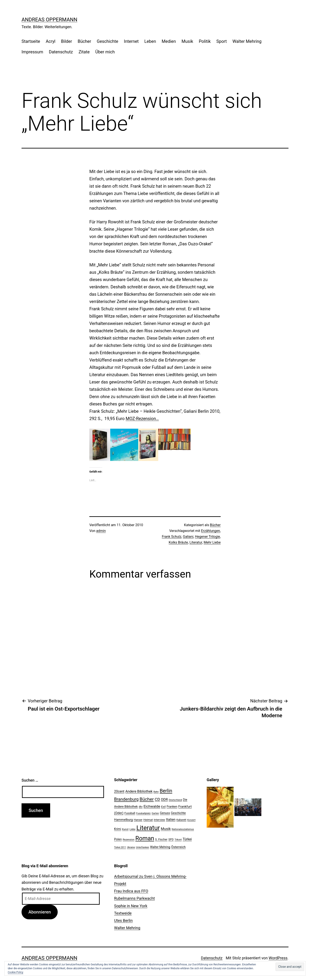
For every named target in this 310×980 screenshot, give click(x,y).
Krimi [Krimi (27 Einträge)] (118, 829)
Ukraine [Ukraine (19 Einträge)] (131, 847)
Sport (222, 41)
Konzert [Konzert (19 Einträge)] (191, 820)
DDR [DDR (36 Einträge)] (164, 800)
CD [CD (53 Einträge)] (157, 799)
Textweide (123, 913)
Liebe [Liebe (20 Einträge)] (133, 829)
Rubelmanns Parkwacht (134, 898)
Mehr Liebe (212, 542)
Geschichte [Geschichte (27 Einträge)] (178, 813)
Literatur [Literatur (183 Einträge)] (148, 828)
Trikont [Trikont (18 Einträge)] (178, 840)
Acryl (50, 41)
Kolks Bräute (178, 542)
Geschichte (108, 41)
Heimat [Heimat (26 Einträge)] (148, 820)
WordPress (278, 958)
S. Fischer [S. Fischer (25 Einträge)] (161, 839)
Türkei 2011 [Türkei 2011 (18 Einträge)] (120, 847)
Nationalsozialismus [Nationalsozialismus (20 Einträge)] (183, 829)
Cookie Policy (15, 972)
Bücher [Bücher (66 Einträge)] (147, 799)
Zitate (84, 52)
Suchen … (30, 780)
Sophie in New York (131, 906)
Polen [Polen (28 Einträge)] (118, 839)
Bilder (67, 41)
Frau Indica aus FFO (131, 891)
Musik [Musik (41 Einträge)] (166, 829)
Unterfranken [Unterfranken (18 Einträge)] (142, 847)
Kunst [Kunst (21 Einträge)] (125, 829)
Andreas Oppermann (49, 20)
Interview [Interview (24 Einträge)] (159, 820)
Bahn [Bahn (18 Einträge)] (156, 792)
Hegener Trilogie (207, 537)
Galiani (188, 537)
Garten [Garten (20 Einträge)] (155, 813)
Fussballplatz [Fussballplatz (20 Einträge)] (143, 813)
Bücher (84, 41)
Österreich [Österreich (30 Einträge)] (178, 847)
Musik (187, 41)
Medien (169, 41)
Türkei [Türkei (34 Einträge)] (187, 839)
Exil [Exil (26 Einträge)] (164, 807)
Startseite (31, 41)
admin (101, 531)
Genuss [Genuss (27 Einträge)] (165, 813)
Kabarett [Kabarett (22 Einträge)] (181, 820)
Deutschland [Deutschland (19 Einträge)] (175, 800)
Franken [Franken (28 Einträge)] (172, 807)
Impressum (32, 52)
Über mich (105, 52)
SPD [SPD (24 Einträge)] (171, 839)
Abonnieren (40, 912)
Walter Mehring (247, 41)
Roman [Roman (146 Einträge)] (145, 838)
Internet (131, 41)
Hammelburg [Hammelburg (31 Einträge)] (123, 820)
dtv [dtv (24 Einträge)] (141, 807)
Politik (205, 41)
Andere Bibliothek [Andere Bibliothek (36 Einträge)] (139, 791)
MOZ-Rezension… (142, 419)
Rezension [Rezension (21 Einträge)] (129, 839)
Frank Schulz (172, 537)
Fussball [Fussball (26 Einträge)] (130, 813)
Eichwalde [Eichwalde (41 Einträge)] (152, 806)
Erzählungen (211, 531)
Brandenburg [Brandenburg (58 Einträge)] (126, 799)
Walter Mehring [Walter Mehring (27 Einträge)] (160, 847)
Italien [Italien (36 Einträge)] (171, 820)
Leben (150, 41)
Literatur (196, 542)
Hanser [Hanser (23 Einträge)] (138, 820)
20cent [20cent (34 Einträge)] (119, 791)
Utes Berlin (123, 920)
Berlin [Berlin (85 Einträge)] (166, 791)
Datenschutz (61, 52)
